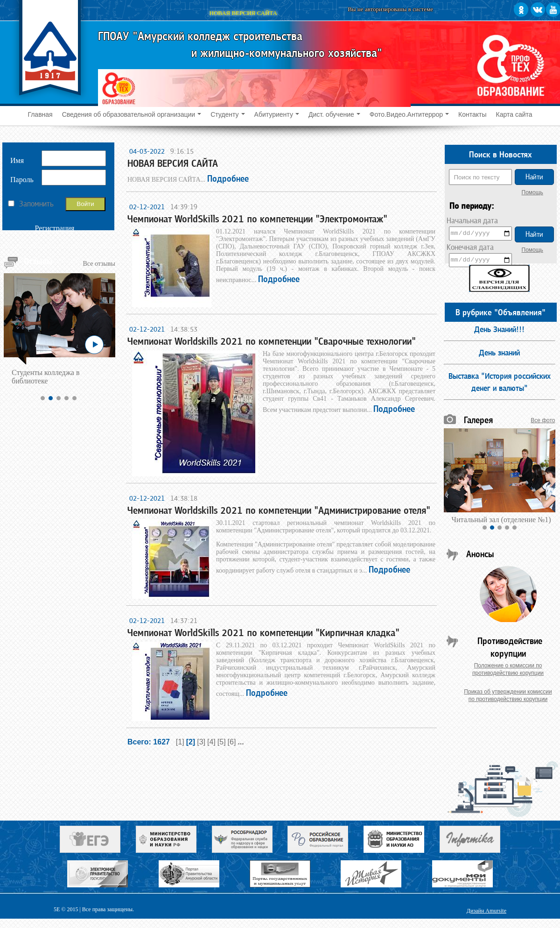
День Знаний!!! (499, 329)
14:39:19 (182, 207)
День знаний (499, 353)
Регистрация (55, 228)
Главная (40, 114)
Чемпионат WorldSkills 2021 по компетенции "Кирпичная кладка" (263, 633)
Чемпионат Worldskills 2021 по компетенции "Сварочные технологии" (272, 341)
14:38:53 (182, 329)
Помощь (532, 192)
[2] (191, 742)
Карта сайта (514, 114)
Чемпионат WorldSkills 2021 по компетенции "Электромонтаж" (257, 219)
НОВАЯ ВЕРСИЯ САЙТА (173, 163)
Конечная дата (470, 247)
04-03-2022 (146, 151)
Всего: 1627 (151, 742)
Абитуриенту (277, 114)
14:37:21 (182, 620)
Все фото (543, 420)
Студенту (227, 114)
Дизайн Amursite (486, 911)
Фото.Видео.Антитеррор (409, 114)
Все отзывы (99, 264)
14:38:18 (182, 498)
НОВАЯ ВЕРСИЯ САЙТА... (188, 180)
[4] (211, 742)
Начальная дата (472, 221)
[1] (180, 742)
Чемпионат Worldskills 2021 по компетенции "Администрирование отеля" (279, 510)
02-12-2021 (146, 207)
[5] (222, 742)
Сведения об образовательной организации (132, 114)
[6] (232, 742)
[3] (201, 742)
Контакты (472, 114)
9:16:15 (180, 151)
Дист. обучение (334, 114)
